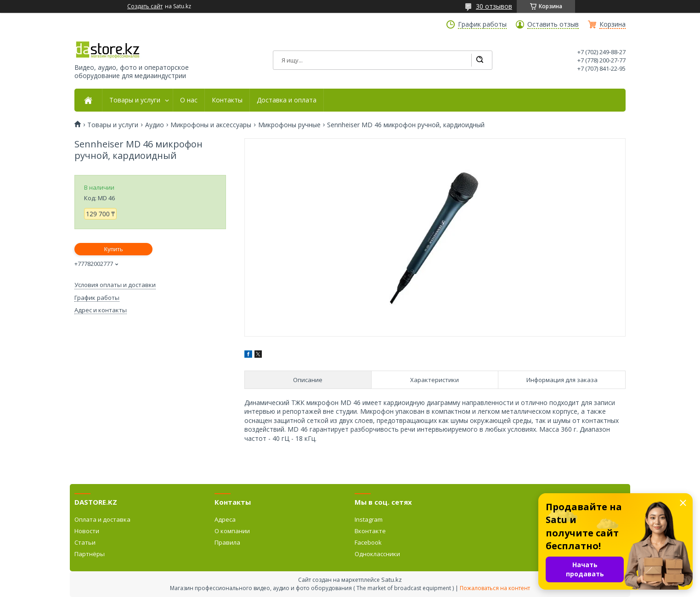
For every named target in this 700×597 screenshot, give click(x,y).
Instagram (369, 519)
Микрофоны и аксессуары (211, 125)
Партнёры (90, 554)
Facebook (368, 542)
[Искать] (480, 60)
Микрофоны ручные (289, 125)
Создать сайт (145, 6)
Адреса (225, 519)
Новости (87, 531)
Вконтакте (370, 531)
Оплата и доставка (102, 519)
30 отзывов (494, 6)
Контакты (227, 100)
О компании (232, 531)
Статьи (85, 542)
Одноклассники (377, 554)
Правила (227, 542)
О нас (189, 100)
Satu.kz (392, 580)
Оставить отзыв (553, 24)
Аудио (155, 125)
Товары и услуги (135, 100)
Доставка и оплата (287, 100)
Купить (113, 249)
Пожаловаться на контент (495, 588)
